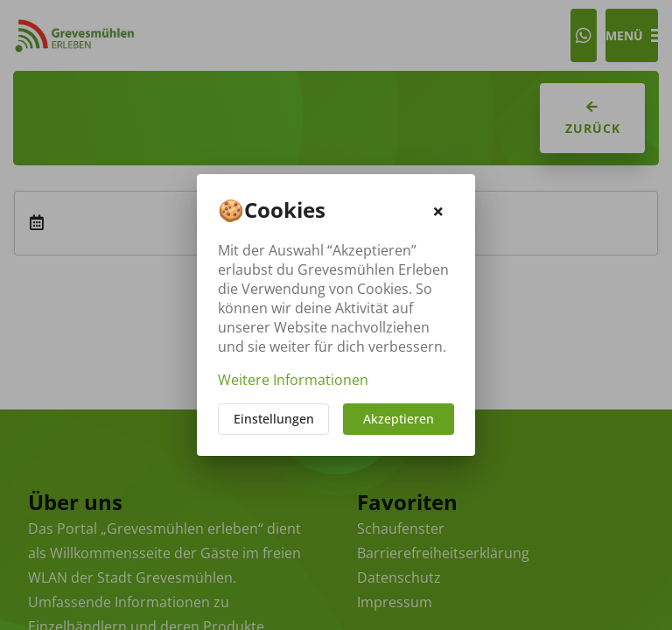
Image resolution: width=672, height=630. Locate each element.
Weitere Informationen (293, 380)
